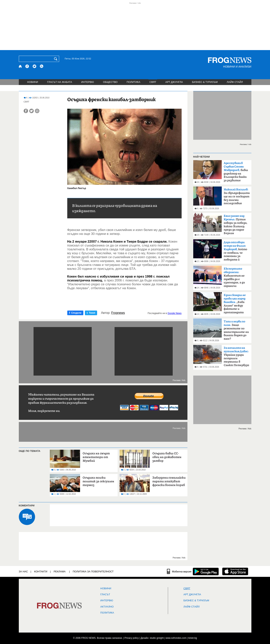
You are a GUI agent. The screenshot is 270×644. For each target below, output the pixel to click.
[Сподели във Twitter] (31, 111)
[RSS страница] (42, 66)
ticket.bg (193, 638)
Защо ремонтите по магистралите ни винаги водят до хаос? (236, 330)
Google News (174, 313)
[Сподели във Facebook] (26, 111)
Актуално (107, 607)
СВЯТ (153, 82)
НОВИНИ (33, 82)
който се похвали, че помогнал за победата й (235, 251)
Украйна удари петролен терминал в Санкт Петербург (236, 357)
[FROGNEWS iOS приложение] (235, 571)
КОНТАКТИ (41, 572)
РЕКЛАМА (60, 572)
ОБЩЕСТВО (110, 82)
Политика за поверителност (93, 572)
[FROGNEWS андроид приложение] (206, 571)
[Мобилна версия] (179, 571)
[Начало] (20, 66)
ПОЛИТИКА (133, 82)
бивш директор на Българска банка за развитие (236, 172)
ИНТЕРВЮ (88, 82)
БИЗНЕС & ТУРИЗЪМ (205, 82)
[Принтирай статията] (37, 111)
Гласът (105, 595)
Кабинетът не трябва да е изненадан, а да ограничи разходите (234, 279)
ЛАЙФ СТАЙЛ (235, 82)
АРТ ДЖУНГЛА (174, 82)
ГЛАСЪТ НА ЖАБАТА (60, 82)
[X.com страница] (35, 66)
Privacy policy (132, 638)
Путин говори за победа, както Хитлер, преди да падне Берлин (235, 225)
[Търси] (56, 59)
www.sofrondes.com (176, 638)
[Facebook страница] (27, 66)
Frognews (118, 313)
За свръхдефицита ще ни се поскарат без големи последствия (237, 196)
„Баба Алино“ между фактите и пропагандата (235, 304)
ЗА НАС (23, 572)
